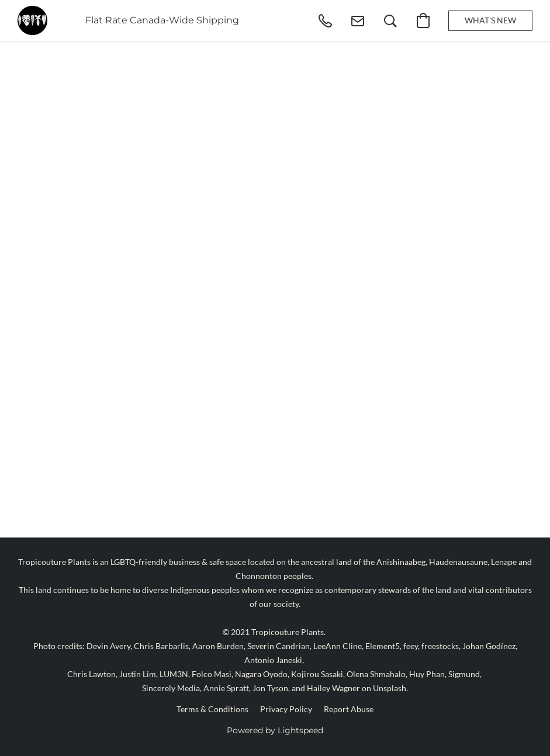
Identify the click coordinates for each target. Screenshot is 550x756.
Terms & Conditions (212, 709)
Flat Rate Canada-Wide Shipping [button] (162, 20)
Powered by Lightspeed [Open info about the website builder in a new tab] (275, 730)
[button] (32, 20)
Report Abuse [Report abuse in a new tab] (349, 709)
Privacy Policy (286, 709)
